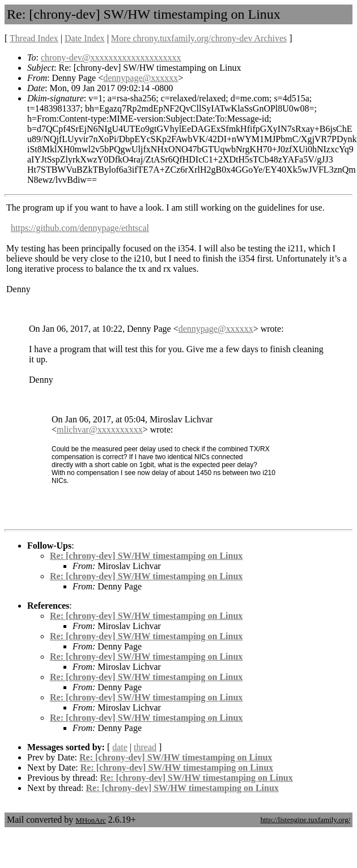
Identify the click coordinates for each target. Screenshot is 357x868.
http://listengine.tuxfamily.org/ (305, 820)
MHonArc (90, 820)
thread (145, 747)
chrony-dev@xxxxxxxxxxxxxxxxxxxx (111, 57)
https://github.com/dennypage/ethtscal (80, 228)
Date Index (85, 38)
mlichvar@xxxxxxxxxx (100, 429)
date (120, 747)
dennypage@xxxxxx (141, 78)
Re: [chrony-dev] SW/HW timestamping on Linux (146, 556)
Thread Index (34, 38)
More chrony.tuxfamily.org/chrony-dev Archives (199, 38)
